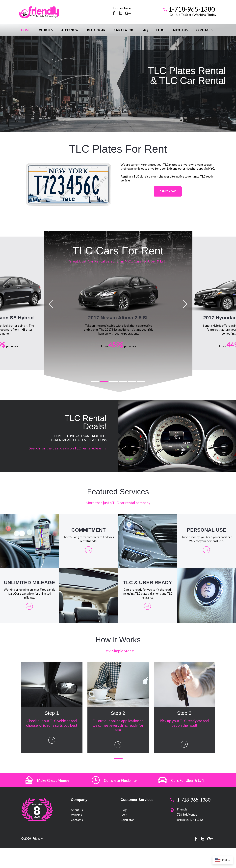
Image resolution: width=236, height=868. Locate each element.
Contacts (204, 30)
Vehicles (46, 30)
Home (26, 30)
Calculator (123, 30)
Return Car (96, 30)
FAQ (145, 30)
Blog (160, 30)
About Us (180, 30)
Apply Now (70, 30)
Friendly (38, 855)
